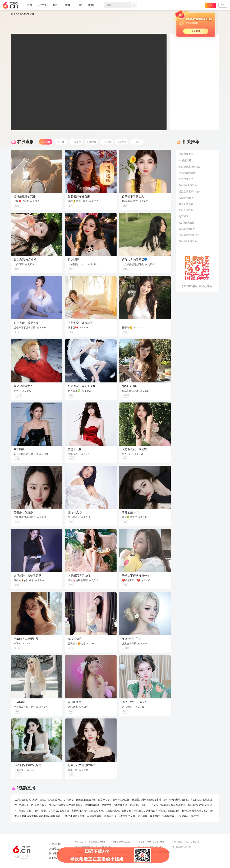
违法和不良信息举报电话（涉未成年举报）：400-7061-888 (102, 857)
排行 (56, 5)
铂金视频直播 (186, 179)
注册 (223, 5)
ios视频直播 (185, 160)
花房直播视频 (186, 210)
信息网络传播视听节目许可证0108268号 (93, 847)
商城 (67, 7)
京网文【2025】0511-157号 (151, 842)
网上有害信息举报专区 (182, 847)
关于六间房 (55, 844)
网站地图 (54, 853)
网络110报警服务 (83, 852)
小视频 (43, 7)
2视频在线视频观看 (189, 235)
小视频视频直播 (187, 173)
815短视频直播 (187, 229)
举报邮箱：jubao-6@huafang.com (154, 852)
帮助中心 (54, 858)
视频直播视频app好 (189, 191)
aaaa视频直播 (186, 198)
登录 (211, 5)
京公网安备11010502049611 (152, 847)
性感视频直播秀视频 (190, 167)
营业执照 (79, 842)
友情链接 (54, 848)
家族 (91, 7)
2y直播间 (184, 216)
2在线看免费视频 (188, 241)
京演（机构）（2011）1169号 (186, 842)
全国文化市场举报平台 (121, 852)
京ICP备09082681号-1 (121, 842)
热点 (20, 14)
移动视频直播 (186, 154)
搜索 (134, 5)
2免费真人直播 (187, 223)
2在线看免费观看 (188, 185)
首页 (29, 7)
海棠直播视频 (186, 204)
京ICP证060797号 (97, 842)
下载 (79, 5)
